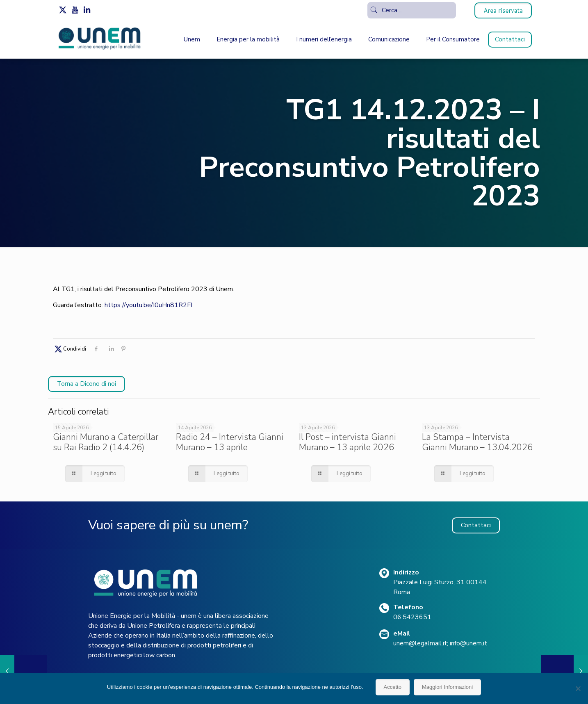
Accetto (393, 687)
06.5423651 (412, 617)
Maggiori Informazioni (447, 687)
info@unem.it (468, 643)
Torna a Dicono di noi (87, 384)
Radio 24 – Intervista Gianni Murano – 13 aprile (230, 442)
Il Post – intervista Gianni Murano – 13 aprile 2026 (348, 442)
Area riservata (503, 10)
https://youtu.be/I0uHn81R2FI (148, 305)
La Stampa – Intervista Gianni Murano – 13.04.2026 (477, 442)
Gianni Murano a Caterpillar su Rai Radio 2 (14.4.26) (106, 442)
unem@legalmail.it (420, 643)
